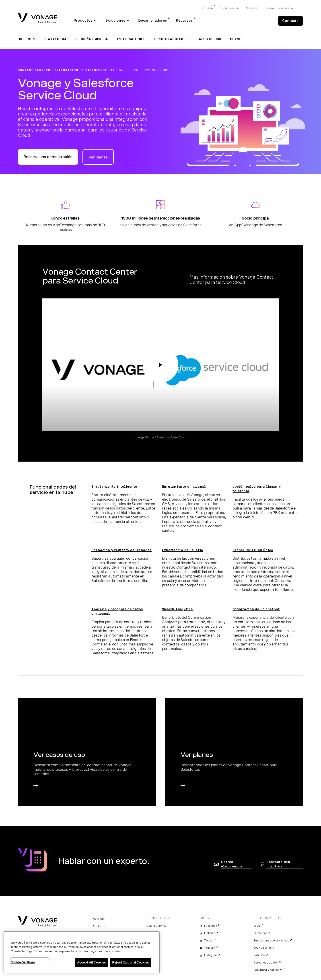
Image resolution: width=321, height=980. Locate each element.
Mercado (99, 919)
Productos (83, 21)
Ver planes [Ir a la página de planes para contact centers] (98, 157)
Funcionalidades (171, 39)
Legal (257, 926)
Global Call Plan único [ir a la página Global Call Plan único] (253, 550)
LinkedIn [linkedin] (210, 933)
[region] (82, 952)
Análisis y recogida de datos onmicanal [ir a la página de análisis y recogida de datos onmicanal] (117, 611)
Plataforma (55, 39)
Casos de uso (209, 39)
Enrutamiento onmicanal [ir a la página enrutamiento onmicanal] (184, 487)
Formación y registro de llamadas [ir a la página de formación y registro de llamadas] (121, 550)
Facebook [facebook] (211, 926)
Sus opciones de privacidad (271, 941)
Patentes (259, 955)
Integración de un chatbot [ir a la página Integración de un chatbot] (256, 609)
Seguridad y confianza (268, 970)
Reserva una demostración (48, 157)
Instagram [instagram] (211, 955)
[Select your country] (277, 8)
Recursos (184, 21)
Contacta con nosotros (278, 864)
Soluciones (115, 21)
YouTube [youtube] (210, 948)
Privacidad (260, 933)
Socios (97, 927)
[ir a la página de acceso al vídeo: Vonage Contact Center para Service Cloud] (160, 365)
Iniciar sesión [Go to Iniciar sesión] (229, 8)
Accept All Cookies (92, 963)
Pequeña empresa (92, 39)
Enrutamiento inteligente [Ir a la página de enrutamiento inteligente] (114, 487)
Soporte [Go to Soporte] (252, 8)
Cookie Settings (264, 948)
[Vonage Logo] (37, 19)
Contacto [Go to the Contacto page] (290, 21)
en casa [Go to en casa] (207, 8)
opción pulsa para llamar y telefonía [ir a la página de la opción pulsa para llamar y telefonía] (257, 489)
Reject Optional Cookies (131, 963)
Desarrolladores (153, 21)
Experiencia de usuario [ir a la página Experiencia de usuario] (183, 550)
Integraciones (131, 39)
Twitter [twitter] (209, 941)
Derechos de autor (266, 963)
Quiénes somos (156, 926)
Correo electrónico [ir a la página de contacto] (231, 864)
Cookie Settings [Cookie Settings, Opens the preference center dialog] (23, 962)
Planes (237, 39)
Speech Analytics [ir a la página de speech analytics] (177, 609)
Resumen (27, 39)
